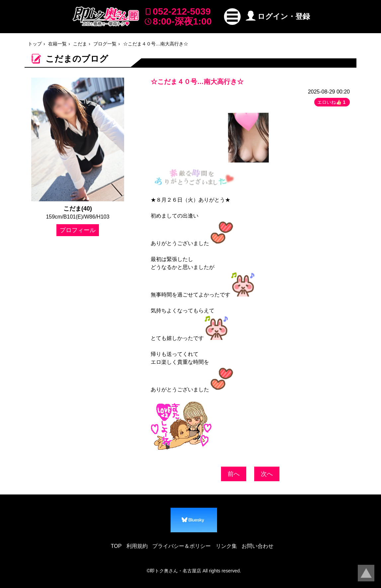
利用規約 (137, 546)
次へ (267, 474)
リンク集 (226, 546)
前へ (234, 474)
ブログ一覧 (105, 44)
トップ (35, 44)
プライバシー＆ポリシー (182, 546)
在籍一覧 (57, 44)
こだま (80, 44)
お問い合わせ (258, 546)
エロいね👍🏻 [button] (332, 102)
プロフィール (78, 230)
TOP (116, 546)
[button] (232, 17)
